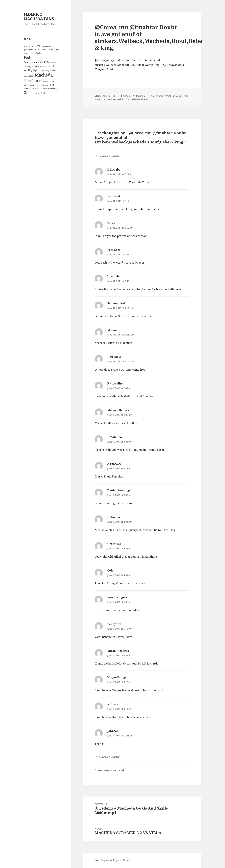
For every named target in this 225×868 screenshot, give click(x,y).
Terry (111, 223)
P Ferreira (114, 464)
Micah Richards (118, 651)
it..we (98, 99)
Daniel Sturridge (119, 490)
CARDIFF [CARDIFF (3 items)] (56, 50)
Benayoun (114, 624)
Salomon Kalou (118, 303)
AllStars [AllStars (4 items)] (43, 50)
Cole (110, 570)
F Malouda (115, 437)
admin (126, 96)
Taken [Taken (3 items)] (50, 89)
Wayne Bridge (117, 677)
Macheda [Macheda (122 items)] (44, 75)
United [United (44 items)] (29, 93)
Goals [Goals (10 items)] (52, 66)
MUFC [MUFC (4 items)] (26, 85)
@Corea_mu (156, 96)
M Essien (113, 330)
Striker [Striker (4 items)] (44, 89)
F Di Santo (114, 357)
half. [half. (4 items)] (26, 70)
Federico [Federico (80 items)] (32, 57)
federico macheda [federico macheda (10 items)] (34, 62)
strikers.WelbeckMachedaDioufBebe (128, 99)
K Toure (113, 704)
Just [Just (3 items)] (50, 71)
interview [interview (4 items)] (44, 70)
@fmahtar (169, 96)
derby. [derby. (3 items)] (26, 53)
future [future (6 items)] (27, 67)
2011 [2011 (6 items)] (39, 46)
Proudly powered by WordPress (112, 860)
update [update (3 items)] (38, 93)
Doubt (179, 96)
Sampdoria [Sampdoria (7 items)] (35, 88)
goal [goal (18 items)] (46, 66)
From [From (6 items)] (53, 63)
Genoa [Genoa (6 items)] (39, 67)
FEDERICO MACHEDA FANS (39, 16)
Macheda (140, 96)
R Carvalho (115, 383)
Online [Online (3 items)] (36, 85)
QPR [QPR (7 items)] (52, 85)
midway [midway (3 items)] (52, 81)
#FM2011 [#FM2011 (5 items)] (28, 46)
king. (104, 99)
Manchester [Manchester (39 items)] (33, 81)
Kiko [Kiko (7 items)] (54, 70)
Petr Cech (114, 250)
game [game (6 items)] (33, 67)
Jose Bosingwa (117, 597)
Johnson (113, 731)
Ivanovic (113, 276)
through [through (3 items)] (55, 89)
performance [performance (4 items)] (44, 85)
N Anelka (114, 517)
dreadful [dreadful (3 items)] (32, 53)
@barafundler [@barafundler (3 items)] (47, 46)
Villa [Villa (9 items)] (44, 93)
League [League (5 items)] (31, 76)
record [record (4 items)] (26, 89)
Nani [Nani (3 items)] (31, 85)
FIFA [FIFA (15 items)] (47, 62)
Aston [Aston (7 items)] (49, 50)
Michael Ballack (118, 410)
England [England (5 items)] (40, 53)
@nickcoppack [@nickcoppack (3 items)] (29, 50)
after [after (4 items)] (37, 50)
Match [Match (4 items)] (45, 81)
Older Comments (110, 156)
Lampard (114, 196)
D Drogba (114, 170)
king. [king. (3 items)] (26, 76)
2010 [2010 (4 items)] (34, 46)
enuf (186, 96)
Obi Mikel (114, 544)
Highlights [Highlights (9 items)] (34, 70)
